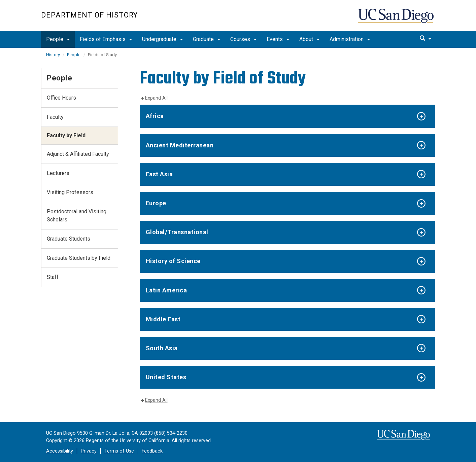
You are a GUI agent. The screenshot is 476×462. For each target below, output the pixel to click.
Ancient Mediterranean (180, 145)
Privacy (89, 451)
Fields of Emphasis (106, 39)
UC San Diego (396, 19)
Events (278, 39)
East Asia (159, 174)
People (58, 39)
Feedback (152, 451)
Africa (155, 116)
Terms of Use (119, 451)
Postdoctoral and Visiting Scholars (77, 216)
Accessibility (60, 451)
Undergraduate (162, 39)
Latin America (166, 290)
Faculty (55, 117)
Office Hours (61, 98)
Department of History (89, 15)
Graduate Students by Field (79, 258)
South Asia (162, 348)
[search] (426, 39)
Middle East (163, 319)
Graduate (207, 39)
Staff (53, 277)
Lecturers (58, 173)
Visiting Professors (70, 192)
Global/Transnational (177, 232)
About (309, 39)
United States (166, 377)
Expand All (156, 98)
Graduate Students (69, 239)
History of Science (173, 261)
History (54, 55)
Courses (243, 39)
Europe (156, 203)
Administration (350, 39)
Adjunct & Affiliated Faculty (78, 154)
